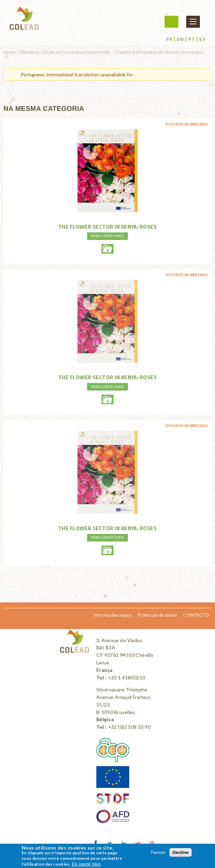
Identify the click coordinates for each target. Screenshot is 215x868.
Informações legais (113, 615)
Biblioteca (29, 52)
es (202, 39)
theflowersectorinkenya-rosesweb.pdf (107, 249)
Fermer (158, 852)
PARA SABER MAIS (107, 236)
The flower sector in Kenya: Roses (107, 227)
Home (10, 52)
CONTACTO (196, 615)
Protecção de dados (158, 615)
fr (169, 39)
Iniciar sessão (171, 22)
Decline (181, 852)
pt (192, 39)
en (180, 39)
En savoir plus (86, 864)
